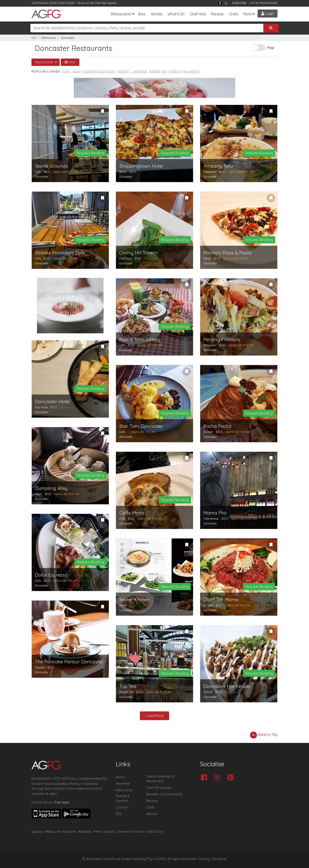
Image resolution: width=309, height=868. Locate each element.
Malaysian (191, 71)
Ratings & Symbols (123, 798)
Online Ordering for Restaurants (160, 779)
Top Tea (128, 686)
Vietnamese (211, 518)
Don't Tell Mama (221, 600)
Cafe (66, 71)
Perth (98, 832)
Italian (207, 258)
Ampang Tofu (218, 166)
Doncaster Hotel (52, 402)
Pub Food (126, 258)
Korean (175, 71)
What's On (176, 14)
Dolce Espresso (51, 575)
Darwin (109, 832)
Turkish (208, 692)
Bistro (123, 172)
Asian (76, 71)
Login (268, 14)
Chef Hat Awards (106, 3)
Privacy (204, 859)
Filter (70, 62)
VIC (34, 38)
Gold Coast (154, 832)
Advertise (123, 784)
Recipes (217, 14)
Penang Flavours (222, 339)
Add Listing (124, 790)
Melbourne (48, 38)
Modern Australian (99, 71)
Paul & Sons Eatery (140, 339)
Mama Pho (215, 513)
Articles (157, 14)
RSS (119, 814)
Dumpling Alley (51, 488)
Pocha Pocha (217, 426)
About (120, 777)
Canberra (123, 832)
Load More (155, 716)
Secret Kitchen (135, 600)
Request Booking (91, 153)
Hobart (138, 832)
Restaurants (121, 14)
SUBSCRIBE (239, 3)
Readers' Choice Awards (164, 794)
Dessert (123, 71)
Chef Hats (198, 14)
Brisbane (70, 832)
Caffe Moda (132, 513)
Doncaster (68, 38)
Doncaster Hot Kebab (227, 686)
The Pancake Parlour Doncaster (69, 662)
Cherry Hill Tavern (138, 253)
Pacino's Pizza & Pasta (228, 253)
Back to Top (264, 735)
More (247, 14)
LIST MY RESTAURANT (263, 3)
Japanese (139, 71)
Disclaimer (219, 859)
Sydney (37, 832)
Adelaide (85, 832)
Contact (122, 807)
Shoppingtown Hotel (141, 166)
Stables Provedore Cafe (60, 253)
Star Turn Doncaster (141, 426)
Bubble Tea (158, 71)
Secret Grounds (51, 166)
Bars (142, 14)
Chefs (234, 14)
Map (271, 48)
